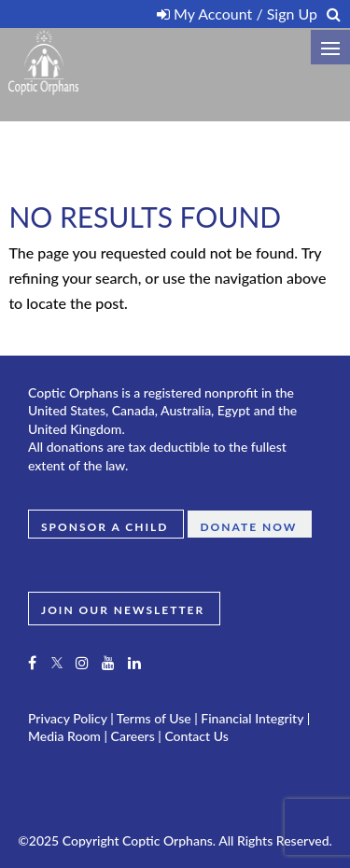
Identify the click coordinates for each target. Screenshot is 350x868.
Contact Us (196, 736)
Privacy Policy (68, 718)
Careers (133, 736)
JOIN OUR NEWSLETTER (123, 609)
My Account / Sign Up (237, 14)
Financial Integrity (252, 718)
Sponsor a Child (105, 526)
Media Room (64, 736)
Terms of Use (154, 718)
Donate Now (248, 526)
